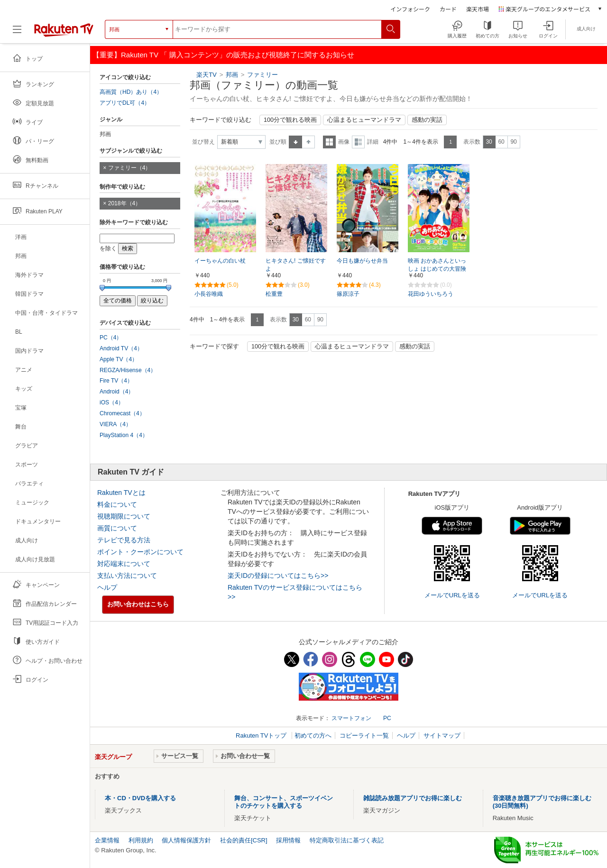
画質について (117, 528)
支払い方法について (127, 576)
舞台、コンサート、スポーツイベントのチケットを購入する (284, 802)
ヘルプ (107, 587)
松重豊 (274, 294)
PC (387, 718)
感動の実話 (427, 120)
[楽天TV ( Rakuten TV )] (64, 29)
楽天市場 (478, 9)
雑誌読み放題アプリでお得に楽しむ (413, 798)
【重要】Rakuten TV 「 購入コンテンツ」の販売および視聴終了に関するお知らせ (223, 55)
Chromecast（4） (122, 413)
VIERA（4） (115, 424)
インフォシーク (410, 9)
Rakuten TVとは (121, 493)
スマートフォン (351, 718)
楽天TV (207, 75)
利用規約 (141, 840)
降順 (308, 142)
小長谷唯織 (209, 294)
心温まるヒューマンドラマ (364, 120)
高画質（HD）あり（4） (131, 92)
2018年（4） (125, 203)
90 (513, 142)
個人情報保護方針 (186, 840)
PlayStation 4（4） (124, 435)
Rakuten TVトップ (262, 736)
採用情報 (288, 840)
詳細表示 (358, 142)
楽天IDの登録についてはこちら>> (278, 576)
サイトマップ (442, 736)
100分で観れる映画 (290, 120)
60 (501, 142)
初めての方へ (313, 736)
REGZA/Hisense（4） (128, 370)
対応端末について (124, 564)
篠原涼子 (348, 294)
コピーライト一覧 (364, 736)
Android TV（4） (121, 348)
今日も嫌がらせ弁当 (362, 261)
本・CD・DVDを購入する (140, 798)
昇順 (295, 142)
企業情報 (107, 840)
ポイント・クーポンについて (140, 552)
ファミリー (262, 75)
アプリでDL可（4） (125, 103)
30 (489, 142)
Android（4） (117, 392)
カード (448, 9)
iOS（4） (112, 402)
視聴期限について (124, 516)
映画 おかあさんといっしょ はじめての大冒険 (437, 265)
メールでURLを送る (452, 595)
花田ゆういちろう (431, 294)
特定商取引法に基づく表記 (347, 840)
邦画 (232, 75)
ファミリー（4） (130, 168)
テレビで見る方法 (124, 540)
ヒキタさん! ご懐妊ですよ (296, 265)
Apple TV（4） (119, 359)
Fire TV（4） (116, 381)
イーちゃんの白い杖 (220, 261)
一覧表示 (329, 142)
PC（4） (111, 338)
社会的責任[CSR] (244, 840)
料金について (117, 504)
